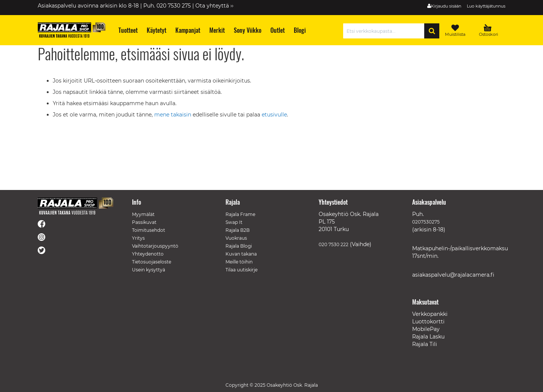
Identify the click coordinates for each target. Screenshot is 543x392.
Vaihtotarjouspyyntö (155, 246)
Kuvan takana (241, 254)
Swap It (234, 222)
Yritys (138, 238)
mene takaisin (173, 115)
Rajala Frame (240, 214)
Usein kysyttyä (149, 270)
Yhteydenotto (148, 254)
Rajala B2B (238, 230)
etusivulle (274, 115)
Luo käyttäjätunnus (486, 6)
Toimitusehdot (149, 230)
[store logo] (72, 30)
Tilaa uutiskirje (242, 270)
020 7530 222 (334, 244)
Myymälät (143, 214)
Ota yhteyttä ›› (214, 6)
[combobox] (386, 31)
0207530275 (426, 222)
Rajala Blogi (239, 246)
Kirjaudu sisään (446, 6)
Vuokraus (236, 238)
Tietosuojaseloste (152, 262)
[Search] (432, 31)
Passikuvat (144, 222)
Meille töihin (239, 262)
